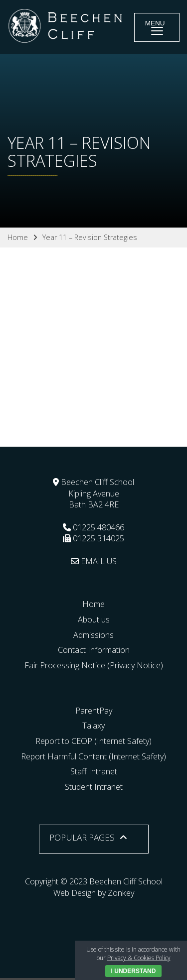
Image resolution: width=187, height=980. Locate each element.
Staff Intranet (94, 771)
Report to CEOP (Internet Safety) (93, 741)
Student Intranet (94, 787)
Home (93, 604)
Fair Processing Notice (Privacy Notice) (94, 665)
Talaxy (93, 726)
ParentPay (94, 711)
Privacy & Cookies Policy (139, 958)
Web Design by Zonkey (94, 893)
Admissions (93, 635)
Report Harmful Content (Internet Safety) (93, 756)
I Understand (134, 971)
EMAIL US (94, 561)
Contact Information (94, 650)
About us (94, 619)
